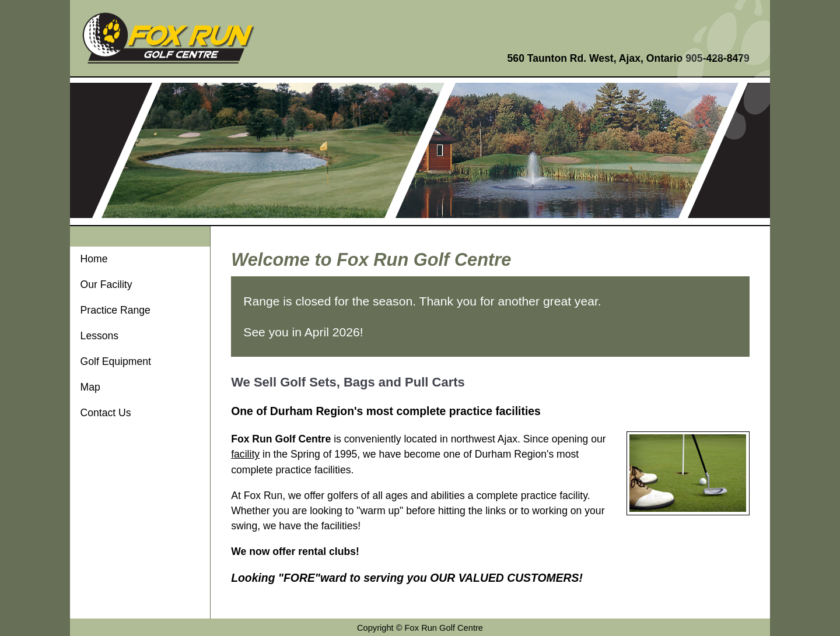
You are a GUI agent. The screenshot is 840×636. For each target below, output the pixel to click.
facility (245, 454)
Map (90, 387)
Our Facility (106, 284)
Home (94, 259)
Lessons (100, 336)
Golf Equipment (116, 361)
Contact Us (106, 413)
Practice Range (116, 310)
